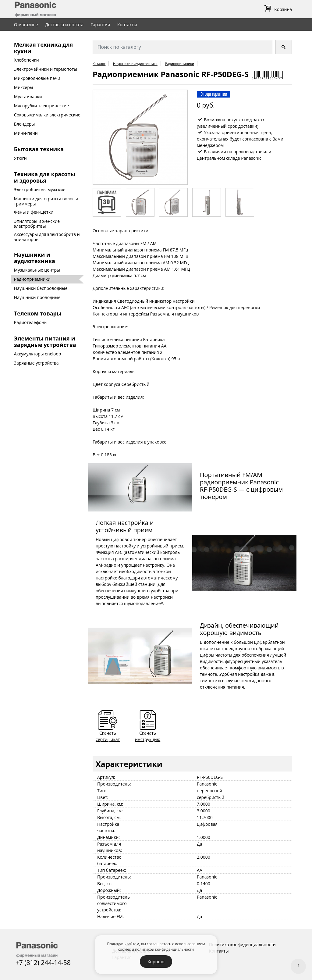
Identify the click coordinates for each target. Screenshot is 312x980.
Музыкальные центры (37, 270)
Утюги (20, 158)
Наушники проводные (37, 297)
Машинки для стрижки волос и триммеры (46, 201)
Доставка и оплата (64, 25)
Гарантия (100, 25)
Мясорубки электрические (41, 106)
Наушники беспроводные (41, 288)
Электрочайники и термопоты (46, 69)
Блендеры (25, 124)
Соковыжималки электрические (47, 115)
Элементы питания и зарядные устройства (45, 342)
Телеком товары (38, 313)
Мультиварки (28, 96)
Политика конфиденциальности (242, 944)
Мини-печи (26, 133)
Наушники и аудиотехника (35, 258)
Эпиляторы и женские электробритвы (37, 224)
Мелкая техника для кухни (43, 48)
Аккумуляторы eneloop (38, 354)
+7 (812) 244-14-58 (43, 963)
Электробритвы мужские (40, 189)
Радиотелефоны (31, 322)
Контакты (127, 25)
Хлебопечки (27, 60)
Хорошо (156, 962)
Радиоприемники (32, 279)
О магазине (26, 25)
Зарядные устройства (36, 363)
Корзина (277, 9)
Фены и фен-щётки (34, 212)
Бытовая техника (39, 149)
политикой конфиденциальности (164, 949)
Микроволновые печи (37, 78)
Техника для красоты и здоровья (45, 177)
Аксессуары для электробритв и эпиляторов (47, 237)
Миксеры (24, 87)
